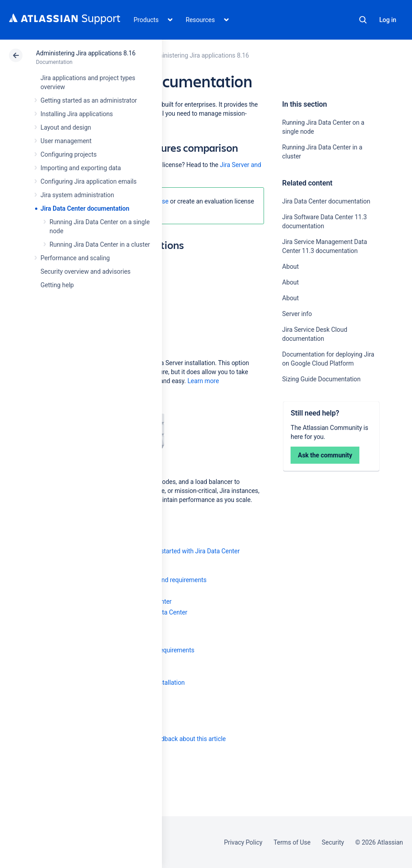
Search (363, 20)
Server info (297, 314)
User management (66, 141)
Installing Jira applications (77, 114)
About (290, 267)
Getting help (57, 285)
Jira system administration (77, 195)
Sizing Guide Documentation (321, 379)
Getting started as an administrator (89, 100)
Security (333, 842)
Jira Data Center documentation (85, 208)
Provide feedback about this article (178, 739)
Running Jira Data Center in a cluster (100, 244)
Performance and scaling (75, 258)
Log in (388, 20)
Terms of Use (292, 842)
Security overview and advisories (85, 271)
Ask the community (325, 455)
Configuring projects (69, 154)
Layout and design (66, 127)
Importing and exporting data (81, 168)
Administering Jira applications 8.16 (86, 53)
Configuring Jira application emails (89, 181)
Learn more (203, 381)
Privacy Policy (243, 842)
